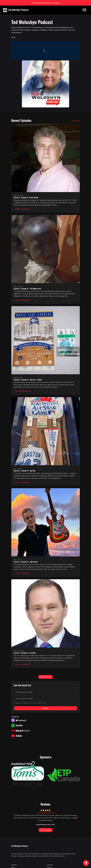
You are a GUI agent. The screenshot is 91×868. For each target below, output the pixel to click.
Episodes (14, 865)
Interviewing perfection (46, 813)
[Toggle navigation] (84, 10)
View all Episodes (45, 677)
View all (76, 121)
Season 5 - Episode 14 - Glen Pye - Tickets (28, 380)
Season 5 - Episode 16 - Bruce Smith (26, 198)
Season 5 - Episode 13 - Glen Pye (25, 471)
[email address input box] (46, 699)
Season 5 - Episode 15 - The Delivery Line (27, 289)
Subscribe (46, 708)
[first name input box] (46, 692)
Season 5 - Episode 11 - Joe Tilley (25, 653)
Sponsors (50, 865)
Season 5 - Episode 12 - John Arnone (26, 562)
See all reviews (46, 830)
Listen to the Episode (22, 209)
